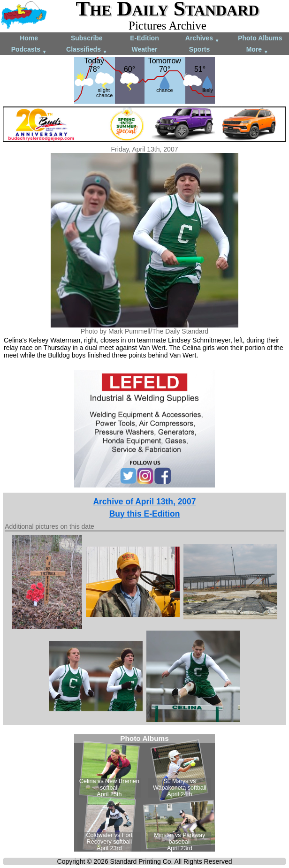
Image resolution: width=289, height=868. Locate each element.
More (257, 50)
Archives (202, 39)
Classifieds (87, 50)
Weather (144, 49)
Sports (199, 49)
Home (29, 38)
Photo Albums (260, 38)
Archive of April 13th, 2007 (144, 502)
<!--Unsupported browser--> (144, 793)
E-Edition (144, 38)
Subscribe (87, 38)
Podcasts (29, 50)
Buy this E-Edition (145, 514)
